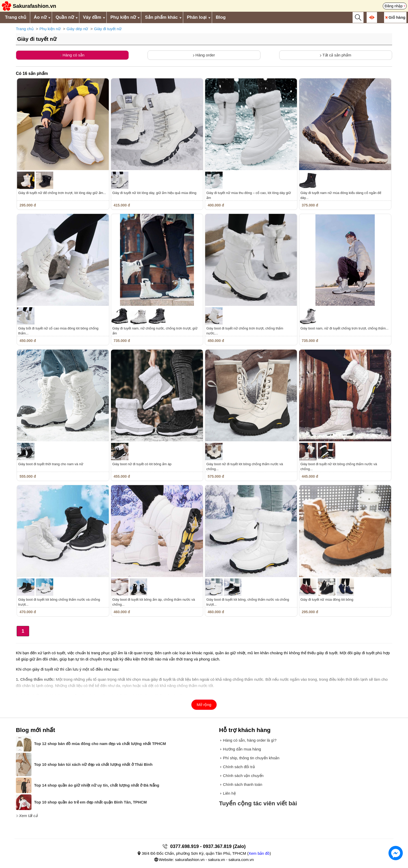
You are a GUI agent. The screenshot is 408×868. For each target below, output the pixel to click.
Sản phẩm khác (161, 17)
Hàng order (204, 55)
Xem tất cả (28, 816)
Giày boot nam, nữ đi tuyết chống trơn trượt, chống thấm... (345, 328)
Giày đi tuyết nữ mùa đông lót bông (327, 600)
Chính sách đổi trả (239, 767)
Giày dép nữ (77, 29)
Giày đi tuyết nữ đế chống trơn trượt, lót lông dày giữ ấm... (62, 193)
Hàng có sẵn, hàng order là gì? (250, 740)
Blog (221, 17)
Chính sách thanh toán (243, 784)
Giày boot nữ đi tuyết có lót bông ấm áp (142, 464)
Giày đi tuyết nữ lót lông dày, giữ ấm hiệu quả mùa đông (154, 193)
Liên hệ (229, 793)
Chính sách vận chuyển (243, 776)
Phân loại (197, 17)
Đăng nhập (394, 6)
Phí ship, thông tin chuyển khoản (251, 758)
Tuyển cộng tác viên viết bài (258, 803)
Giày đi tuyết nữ (108, 29)
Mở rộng (204, 705)
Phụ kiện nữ (123, 17)
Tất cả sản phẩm (336, 55)
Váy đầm (92, 17)
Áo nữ (40, 17)
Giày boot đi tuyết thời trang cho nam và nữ (51, 464)
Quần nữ (65, 17)
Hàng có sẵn (72, 55)
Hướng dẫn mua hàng (242, 749)
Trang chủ (16, 17)
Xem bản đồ (259, 853)
